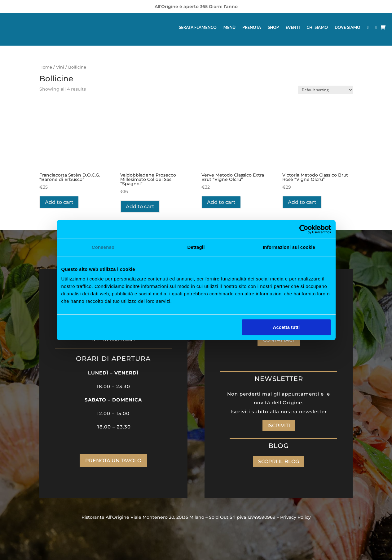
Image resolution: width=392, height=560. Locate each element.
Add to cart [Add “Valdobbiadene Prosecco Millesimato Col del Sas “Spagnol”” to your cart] (140, 206)
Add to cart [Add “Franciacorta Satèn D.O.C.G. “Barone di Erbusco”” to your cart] (59, 202)
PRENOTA (252, 27)
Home (46, 67)
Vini (60, 67)
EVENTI (293, 27)
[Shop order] (326, 90)
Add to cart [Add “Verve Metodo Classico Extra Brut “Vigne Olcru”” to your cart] (221, 202)
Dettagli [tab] (196, 247)
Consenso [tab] (103, 247)
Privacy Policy (295, 517)
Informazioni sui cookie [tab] (289, 247)
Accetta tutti (286, 327)
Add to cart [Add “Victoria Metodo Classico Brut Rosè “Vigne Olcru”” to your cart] (302, 202)
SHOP (273, 27)
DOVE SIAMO (348, 27)
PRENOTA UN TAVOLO (113, 461)
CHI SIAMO (317, 27)
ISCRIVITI (279, 426)
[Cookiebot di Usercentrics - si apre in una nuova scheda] (304, 229)
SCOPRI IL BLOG (279, 461)
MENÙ (229, 27)
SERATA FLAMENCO (198, 27)
